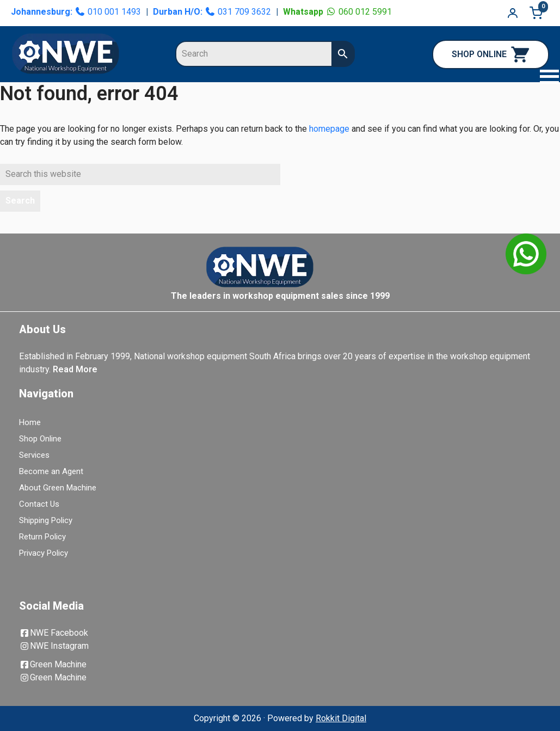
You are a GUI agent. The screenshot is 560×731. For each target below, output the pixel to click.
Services (34, 455)
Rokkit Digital (341, 718)
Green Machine (53, 664)
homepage (329, 129)
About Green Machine (58, 488)
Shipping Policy (46, 520)
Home (30, 422)
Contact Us (39, 504)
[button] (544, 78)
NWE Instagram (54, 646)
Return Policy (42, 537)
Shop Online (40, 439)
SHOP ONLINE (491, 54)
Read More (75, 369)
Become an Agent (51, 471)
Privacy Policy (44, 553)
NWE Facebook (54, 633)
